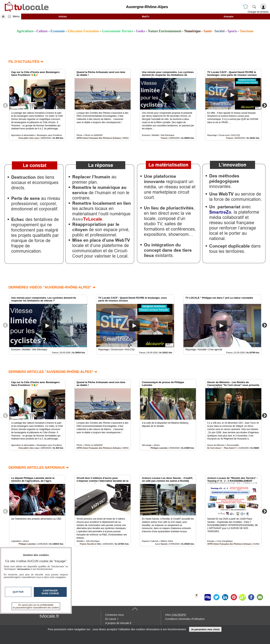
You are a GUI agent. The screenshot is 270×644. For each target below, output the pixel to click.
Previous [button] (5, 105)
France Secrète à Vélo (90, 544)
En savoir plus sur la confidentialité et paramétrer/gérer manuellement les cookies (36, 606)
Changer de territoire (258, 12)
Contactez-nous (114, 615)
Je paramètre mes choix (205, 629)
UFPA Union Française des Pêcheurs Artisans (99, 138)
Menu (16, 16)
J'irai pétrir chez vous (29, 138)
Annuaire (228, 17)
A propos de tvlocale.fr (118, 623)
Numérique (192, 31)
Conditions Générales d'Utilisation (185, 619)
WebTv (146, 17)
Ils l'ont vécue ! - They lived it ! (222, 448)
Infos (176, 615)
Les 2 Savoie (161, 544)
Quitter (18, 592)
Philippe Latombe (159, 448)
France (164, 138)
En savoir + (112, 619)
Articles (63, 17)
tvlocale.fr (49, 616)
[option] (37, 105)
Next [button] (265, 105)
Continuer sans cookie (50, 592)
